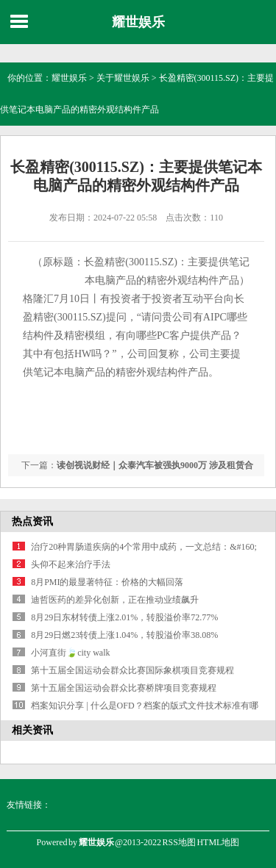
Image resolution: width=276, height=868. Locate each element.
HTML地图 (218, 842)
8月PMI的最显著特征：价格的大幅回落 (107, 582)
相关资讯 (32, 730)
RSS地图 (179, 842)
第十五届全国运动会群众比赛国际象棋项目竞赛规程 (132, 670)
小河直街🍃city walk (70, 653)
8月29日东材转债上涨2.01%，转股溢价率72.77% (124, 617)
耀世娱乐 (138, 22)
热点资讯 (32, 521)
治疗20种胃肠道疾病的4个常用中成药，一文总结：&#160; (144, 547)
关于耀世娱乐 (123, 78)
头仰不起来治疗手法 (71, 564)
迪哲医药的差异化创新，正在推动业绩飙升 (115, 600)
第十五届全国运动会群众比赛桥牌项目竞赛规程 (124, 688)
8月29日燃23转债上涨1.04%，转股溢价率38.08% (124, 635)
